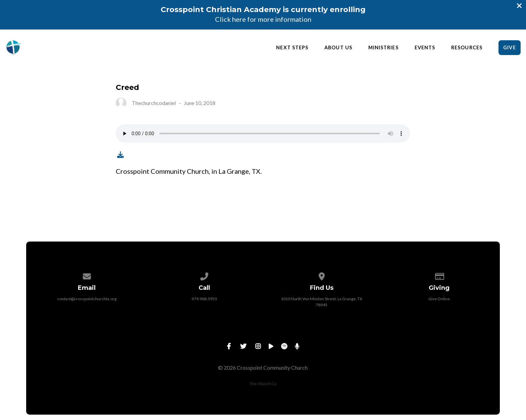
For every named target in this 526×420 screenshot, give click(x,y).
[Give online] (439, 275)
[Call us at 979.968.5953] (204, 275)
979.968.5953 (204, 299)
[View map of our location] (322, 275)
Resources (467, 48)
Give (509, 47)
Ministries (383, 48)
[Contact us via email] (87, 275)
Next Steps (292, 48)
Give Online (439, 299)
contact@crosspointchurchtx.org (87, 299)
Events (425, 48)
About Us (338, 48)
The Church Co (263, 384)
